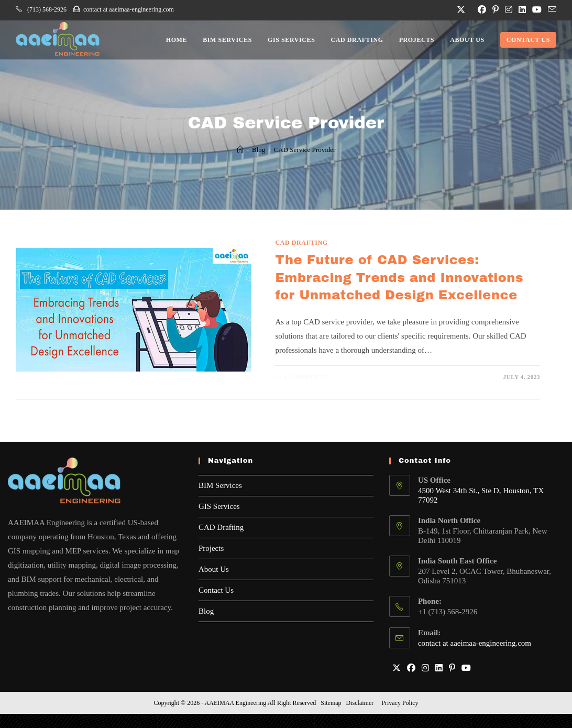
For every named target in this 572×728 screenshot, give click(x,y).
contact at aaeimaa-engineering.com (120, 9)
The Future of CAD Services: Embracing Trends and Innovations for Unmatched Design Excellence (399, 278)
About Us (214, 569)
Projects (211, 548)
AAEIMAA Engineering (236, 703)
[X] (397, 669)
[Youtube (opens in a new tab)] (537, 10)
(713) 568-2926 (41, 9)
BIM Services (220, 485)
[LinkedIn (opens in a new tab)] (522, 10)
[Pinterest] (452, 669)
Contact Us (216, 590)
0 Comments (305, 377)
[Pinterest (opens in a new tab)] (496, 10)
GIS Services (219, 506)
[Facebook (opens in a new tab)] (482, 10)
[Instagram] (425, 669)
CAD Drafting (301, 243)
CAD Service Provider (305, 150)
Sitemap (331, 703)
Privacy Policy (400, 703)
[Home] (240, 150)
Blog (206, 611)
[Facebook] (411, 669)
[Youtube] (466, 669)
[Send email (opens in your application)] (551, 10)
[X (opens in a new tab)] (461, 10)
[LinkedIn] (439, 669)
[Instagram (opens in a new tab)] (509, 10)
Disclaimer (360, 703)
